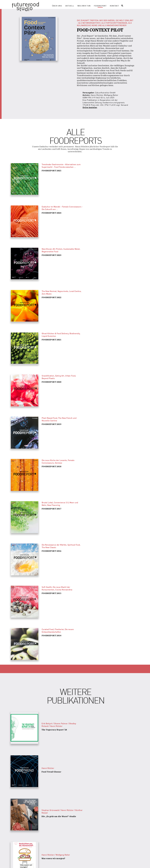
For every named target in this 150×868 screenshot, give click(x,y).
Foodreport (100, 6)
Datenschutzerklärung (73, 863)
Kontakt (114, 6)
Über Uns (57, 6)
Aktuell (70, 6)
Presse (53, 863)
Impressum (95, 863)
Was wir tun (84, 6)
